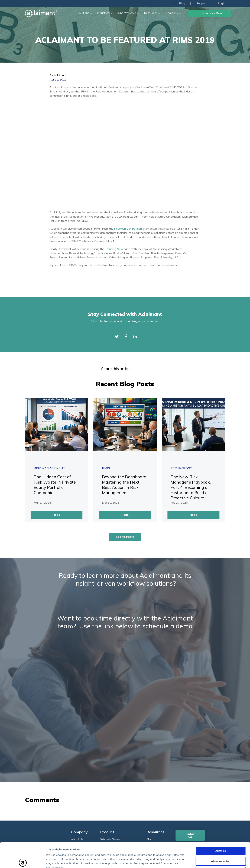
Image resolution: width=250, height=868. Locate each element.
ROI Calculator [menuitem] (81, 807)
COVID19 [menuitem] (152, 800)
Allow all (221, 825)
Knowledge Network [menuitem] (160, 780)
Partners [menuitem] (77, 800)
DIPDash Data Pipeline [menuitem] (115, 811)
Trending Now (114, 183)
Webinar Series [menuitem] (156, 787)
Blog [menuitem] (182, 4)
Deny (221, 846)
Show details (184, 861)
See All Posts (125, 471)
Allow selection (221, 835)
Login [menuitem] (222, 4)
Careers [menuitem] (76, 787)
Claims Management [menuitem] (114, 794)
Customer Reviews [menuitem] (83, 780)
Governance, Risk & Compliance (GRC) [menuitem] (121, 802)
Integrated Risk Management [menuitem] (119, 780)
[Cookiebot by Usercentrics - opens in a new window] (23, 861)
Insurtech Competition (128, 163)
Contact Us (190, 769)
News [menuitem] (75, 794)
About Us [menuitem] (77, 774)
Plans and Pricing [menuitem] (82, 814)
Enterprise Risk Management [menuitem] (119, 787)
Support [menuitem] (202, 4)
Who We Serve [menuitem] (110, 774)
